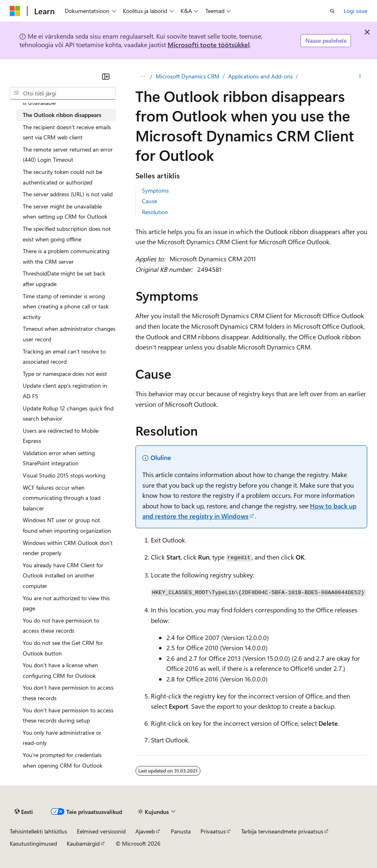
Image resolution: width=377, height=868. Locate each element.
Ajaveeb (145, 831)
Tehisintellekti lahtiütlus (38, 831)
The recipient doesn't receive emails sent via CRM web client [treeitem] (67, 132)
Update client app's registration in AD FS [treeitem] (65, 391)
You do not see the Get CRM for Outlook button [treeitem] (63, 648)
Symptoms (155, 190)
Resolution (155, 212)
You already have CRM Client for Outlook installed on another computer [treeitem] (63, 575)
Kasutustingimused (33, 843)
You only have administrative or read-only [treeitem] (62, 738)
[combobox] (63, 93)
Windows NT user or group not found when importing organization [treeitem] (67, 525)
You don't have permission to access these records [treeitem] (68, 693)
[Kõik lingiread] (143, 76)
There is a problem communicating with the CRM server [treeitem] (66, 256)
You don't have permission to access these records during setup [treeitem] (68, 715)
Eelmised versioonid (101, 831)
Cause (149, 201)
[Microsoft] (15, 11)
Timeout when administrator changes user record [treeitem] (69, 334)
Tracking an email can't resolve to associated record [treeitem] (64, 357)
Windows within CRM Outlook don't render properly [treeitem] (68, 548)
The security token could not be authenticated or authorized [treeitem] (62, 177)
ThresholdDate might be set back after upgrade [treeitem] (64, 279)
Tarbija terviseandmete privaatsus (282, 831)
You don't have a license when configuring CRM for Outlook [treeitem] (60, 670)
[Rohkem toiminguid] (360, 76)
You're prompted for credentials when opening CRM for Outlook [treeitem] (63, 760)
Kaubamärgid (83, 843)
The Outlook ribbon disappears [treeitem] (62, 115)
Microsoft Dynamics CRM (188, 76)
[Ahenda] (106, 76)
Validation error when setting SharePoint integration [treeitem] (59, 458)
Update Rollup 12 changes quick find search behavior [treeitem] (68, 413)
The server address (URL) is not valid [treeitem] (68, 194)
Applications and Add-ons (260, 76)
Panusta (181, 831)
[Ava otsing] (332, 11)
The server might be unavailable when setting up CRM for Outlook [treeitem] (65, 212)
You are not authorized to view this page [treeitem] (66, 603)
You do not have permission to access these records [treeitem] (61, 626)
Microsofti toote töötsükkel (209, 44)
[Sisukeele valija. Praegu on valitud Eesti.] (24, 812)
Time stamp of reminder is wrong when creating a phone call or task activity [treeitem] (66, 306)
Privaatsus (213, 831)
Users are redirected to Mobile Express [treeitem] (61, 436)
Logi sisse (355, 11)
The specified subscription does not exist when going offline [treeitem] (67, 234)
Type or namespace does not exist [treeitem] (65, 374)
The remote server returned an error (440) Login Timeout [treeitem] (68, 155)
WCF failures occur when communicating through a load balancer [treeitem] (62, 498)
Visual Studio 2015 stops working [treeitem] (64, 475)
